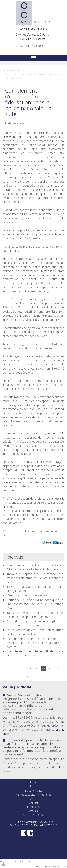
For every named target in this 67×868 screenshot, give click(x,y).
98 (24, 669)
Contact (33, 803)
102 (51, 669)
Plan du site (6, 862)
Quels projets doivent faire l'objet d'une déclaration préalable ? (35, 632)
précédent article (14, 137)
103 (58, 669)
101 (43, 669)
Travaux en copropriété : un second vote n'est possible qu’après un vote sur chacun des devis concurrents (35, 578)
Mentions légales (23, 862)
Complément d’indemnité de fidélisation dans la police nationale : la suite (35, 653)
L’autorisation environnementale (27, 595)
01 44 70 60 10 (35, 39)
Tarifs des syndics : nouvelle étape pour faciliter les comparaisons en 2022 (35, 615)
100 (36, 669)
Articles (34, 811)
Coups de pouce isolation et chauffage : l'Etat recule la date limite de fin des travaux (35, 567)
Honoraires (34, 807)
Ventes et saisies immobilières (34, 795)
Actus (33, 799)
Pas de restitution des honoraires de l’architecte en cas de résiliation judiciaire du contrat (35, 643)
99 (30, 669)
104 (26, 677)
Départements (34, 791)
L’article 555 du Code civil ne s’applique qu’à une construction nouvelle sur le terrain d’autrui (35, 604)
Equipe (33, 786)
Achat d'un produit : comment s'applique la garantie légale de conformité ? (35, 623)
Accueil (17, 70)
